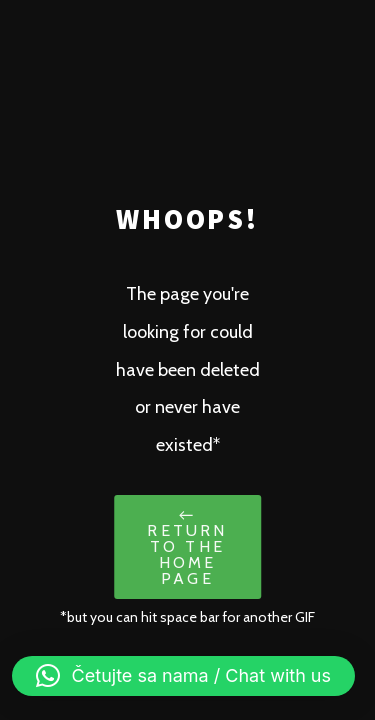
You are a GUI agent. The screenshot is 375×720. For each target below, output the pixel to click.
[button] (183, 676)
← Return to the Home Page (187, 546)
